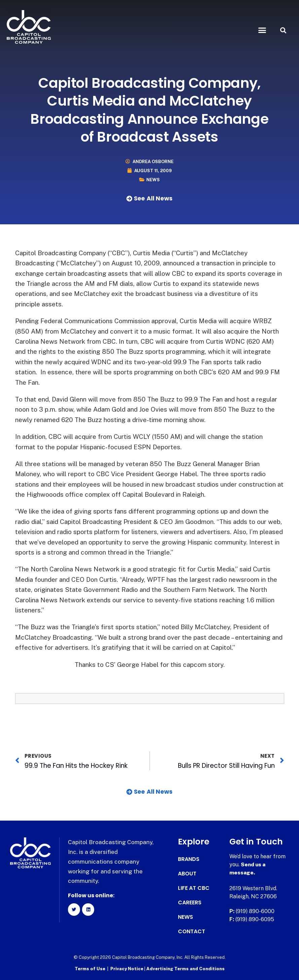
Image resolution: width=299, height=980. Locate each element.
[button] (262, 30)
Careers (190, 903)
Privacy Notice (127, 968)
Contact (192, 932)
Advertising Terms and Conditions (185, 968)
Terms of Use (90, 968)
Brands (189, 859)
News (153, 180)
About (187, 874)
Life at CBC (194, 888)
